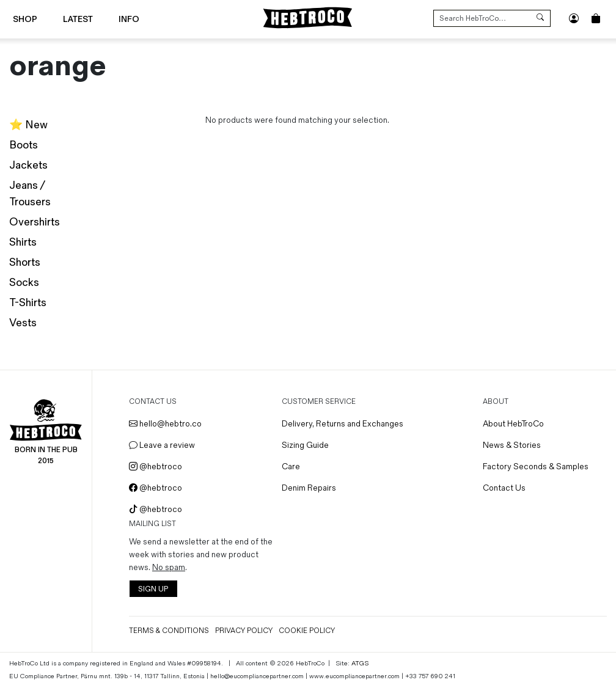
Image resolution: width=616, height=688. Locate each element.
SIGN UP (153, 589)
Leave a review (162, 445)
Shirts (23, 242)
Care (291, 467)
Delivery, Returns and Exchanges (343, 424)
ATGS (360, 663)
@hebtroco (156, 467)
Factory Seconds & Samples (536, 467)
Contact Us (504, 488)
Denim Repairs (309, 488)
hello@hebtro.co (165, 424)
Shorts (25, 262)
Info (129, 19)
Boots (24, 145)
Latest (78, 19)
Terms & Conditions (169, 631)
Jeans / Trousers (30, 194)
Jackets (28, 165)
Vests (23, 323)
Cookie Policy (307, 631)
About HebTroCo (513, 424)
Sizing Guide (305, 445)
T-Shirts (28, 303)
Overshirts (35, 222)
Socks (24, 283)
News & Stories (512, 445)
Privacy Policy (244, 631)
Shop (25, 19)
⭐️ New (28, 125)
